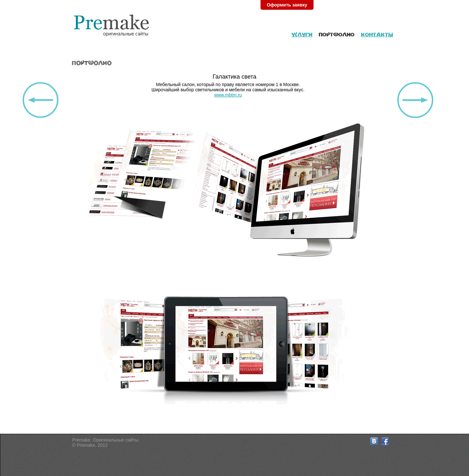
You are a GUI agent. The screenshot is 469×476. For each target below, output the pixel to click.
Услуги (302, 34)
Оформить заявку (287, 5)
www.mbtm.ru (228, 95)
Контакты (377, 34)
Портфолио (337, 34)
